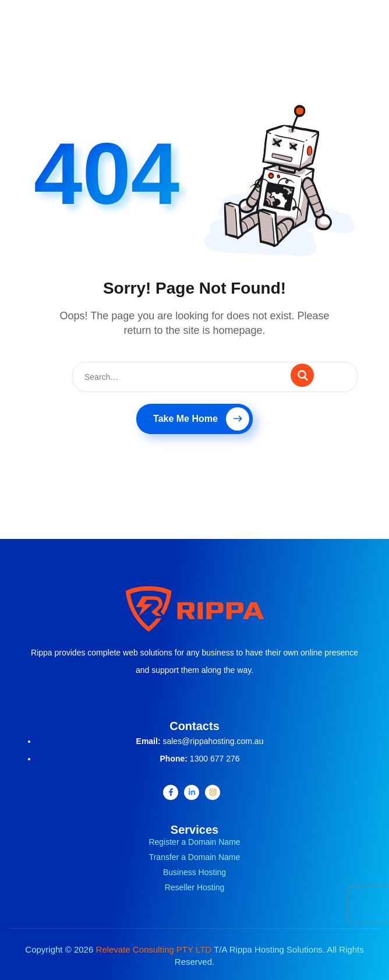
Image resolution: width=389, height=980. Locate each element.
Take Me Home (201, 419)
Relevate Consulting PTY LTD (153, 949)
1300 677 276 (215, 759)
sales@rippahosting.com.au (213, 741)
